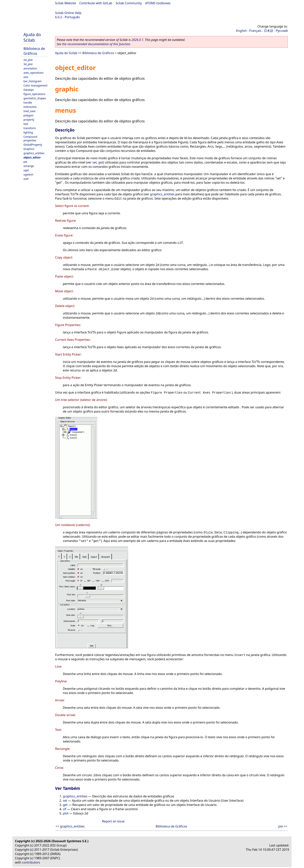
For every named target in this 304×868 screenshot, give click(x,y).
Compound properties (30, 138)
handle (28, 103)
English (241, 31)
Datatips (29, 90)
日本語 (269, 31)
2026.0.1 (137, 40)
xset (26, 179)
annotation (30, 68)
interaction (30, 107)
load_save (29, 111)
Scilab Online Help (68, 13)
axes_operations (34, 73)
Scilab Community (129, 3)
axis (26, 77)
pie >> (283, 826)
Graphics (29, 149)
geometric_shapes (35, 98)
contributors (31, 862)
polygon (28, 115)
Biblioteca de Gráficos (34, 51)
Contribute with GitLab (96, 3)
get (101, 162)
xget (26, 170)
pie (25, 162)
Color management (35, 85)
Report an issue (113, 821)
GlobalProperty (33, 145)
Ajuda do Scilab (32, 37)
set (94, 162)
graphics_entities (34, 153)
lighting (28, 132)
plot (66, 813)
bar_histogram (32, 81)
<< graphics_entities (70, 826)
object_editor (32, 157)
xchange (29, 166)
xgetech (28, 174)
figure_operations (34, 94)
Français (255, 31)
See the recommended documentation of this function (93, 44)
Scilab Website (66, 3)
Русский (282, 31)
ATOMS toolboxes (158, 3)
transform (30, 128)
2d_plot (28, 60)
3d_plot (28, 64)
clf (64, 809)
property (29, 120)
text (26, 124)
